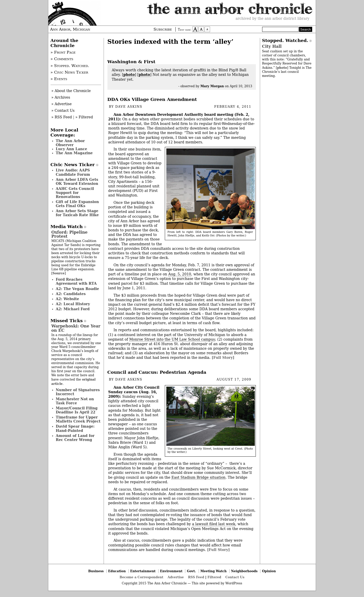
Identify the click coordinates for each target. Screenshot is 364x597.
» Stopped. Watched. (70, 66)
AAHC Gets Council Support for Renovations (75, 193)
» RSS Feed (62, 117)
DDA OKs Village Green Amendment (152, 99)
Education (117, 571)
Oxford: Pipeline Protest (69, 234)
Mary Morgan (212, 86)
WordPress (234, 583)
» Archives (61, 97)
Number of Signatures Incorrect (78, 392)
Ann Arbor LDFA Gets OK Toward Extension (77, 182)
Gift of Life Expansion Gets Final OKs (77, 204)
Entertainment (143, 571)
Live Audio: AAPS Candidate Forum (73, 172)
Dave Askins (129, 107)
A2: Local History (73, 304)
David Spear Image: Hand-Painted (75, 428)
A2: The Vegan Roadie (77, 289)
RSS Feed (196, 577)
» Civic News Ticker (69, 72)
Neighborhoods (244, 571)
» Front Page (63, 52)
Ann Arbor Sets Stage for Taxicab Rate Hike (77, 213)
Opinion (269, 571)
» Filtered (84, 117)
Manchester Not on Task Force (75, 401)
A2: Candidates (71, 294)
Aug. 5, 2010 (180, 274)
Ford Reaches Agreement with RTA (76, 281)
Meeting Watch (214, 571)
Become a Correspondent (141, 577)
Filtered (214, 577)
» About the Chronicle (71, 91)
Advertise (176, 577)
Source (59, 273)
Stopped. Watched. (285, 40)
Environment (171, 571)
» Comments (62, 59)
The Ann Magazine (74, 153)
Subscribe (163, 29)
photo (129, 75)
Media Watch (67, 227)
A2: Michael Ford (73, 309)
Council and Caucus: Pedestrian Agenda (157, 372)
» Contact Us (63, 110)
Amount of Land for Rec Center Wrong (75, 438)
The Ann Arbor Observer (70, 143)
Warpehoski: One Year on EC (76, 328)
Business (96, 571)
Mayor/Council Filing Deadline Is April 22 (77, 410)
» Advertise (62, 104)
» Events (59, 79)
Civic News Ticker (73, 165)
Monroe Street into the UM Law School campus (172, 339)
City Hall (272, 46)
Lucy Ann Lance (72, 149)
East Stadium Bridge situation (198, 477)
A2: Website (68, 299)
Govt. (191, 571)
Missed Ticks (67, 321)
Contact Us (235, 577)
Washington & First (131, 62)
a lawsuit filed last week (214, 524)
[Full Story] (223, 358)
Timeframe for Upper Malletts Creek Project (78, 419)
